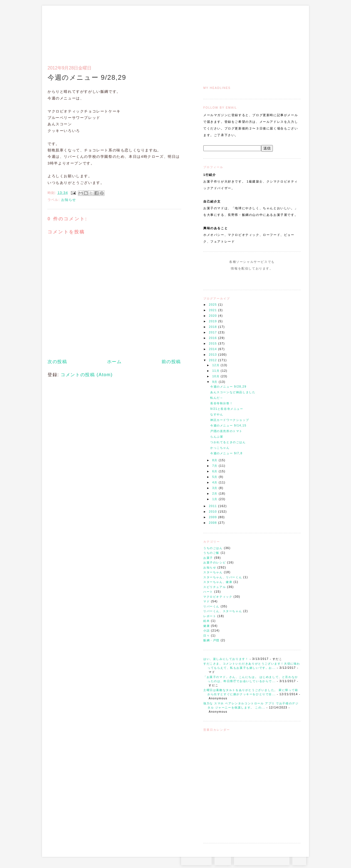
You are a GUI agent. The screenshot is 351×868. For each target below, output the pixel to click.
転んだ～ (217, 398)
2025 (213, 305)
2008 (213, 523)
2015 (213, 344)
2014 (213, 349)
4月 (215, 482)
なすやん (217, 414)
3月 (215, 488)
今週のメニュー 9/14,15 (228, 426)
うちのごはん (213, 548)
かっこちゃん (220, 448)
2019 (213, 321)
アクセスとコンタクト (273, 32)
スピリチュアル (215, 587)
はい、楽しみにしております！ (226, 659)
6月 (215, 471)
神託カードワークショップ (230, 420)
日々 (207, 636)
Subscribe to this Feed (271, 279)
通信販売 (242, 32)
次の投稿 (57, 362)
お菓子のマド (64, 29)
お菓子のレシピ (215, 563)
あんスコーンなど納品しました (233, 392)
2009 (213, 517)
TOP (299, 860)
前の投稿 (171, 362)
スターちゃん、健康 (218, 582)
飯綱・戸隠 (211, 640)
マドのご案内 (228, 32)
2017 (213, 332)
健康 (207, 626)
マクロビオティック (218, 597)
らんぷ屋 (217, 437)
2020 (213, 316)
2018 (213, 327)
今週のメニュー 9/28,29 (228, 387)
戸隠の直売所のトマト (226, 431)
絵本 (207, 621)
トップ (214, 32)
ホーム (114, 362)
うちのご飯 (211, 553)
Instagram (236, 279)
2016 (213, 338)
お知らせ (210, 568)
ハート (208, 592)
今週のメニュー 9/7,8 (226, 453)
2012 (213, 360)
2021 (213, 310)
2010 (213, 512)
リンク (291, 32)
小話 (207, 631)
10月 (216, 376)
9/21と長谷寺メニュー (227, 409)
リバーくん (211, 606)
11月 (216, 371)
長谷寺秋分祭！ (222, 403)
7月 (215, 466)
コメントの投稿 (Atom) (87, 375)
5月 (215, 477)
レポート (210, 616)
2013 (213, 355)
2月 (215, 494)
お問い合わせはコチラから (262, 860)
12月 (216, 365)
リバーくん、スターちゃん (223, 611)
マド (207, 601)
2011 (213, 506)
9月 (215, 382)
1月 (215, 499)
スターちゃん (213, 572)
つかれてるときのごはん (228, 442)
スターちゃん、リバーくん (223, 577)
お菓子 (208, 558)
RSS (223, 860)
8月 (215, 460)
